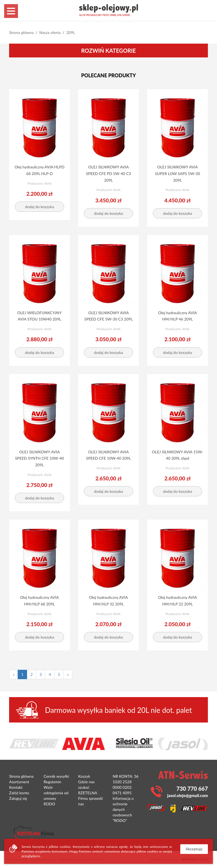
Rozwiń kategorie (108, 51)
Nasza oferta (50, 32)
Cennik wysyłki (56, 776)
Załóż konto (19, 793)
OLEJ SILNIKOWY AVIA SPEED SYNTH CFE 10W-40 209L (40, 458)
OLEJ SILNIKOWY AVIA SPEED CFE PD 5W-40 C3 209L (109, 174)
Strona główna (21, 32)
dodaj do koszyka (39, 207)
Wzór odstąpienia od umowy (56, 793)
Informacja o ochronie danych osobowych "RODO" (123, 809)
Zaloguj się (18, 798)
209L (71, 32)
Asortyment (19, 782)
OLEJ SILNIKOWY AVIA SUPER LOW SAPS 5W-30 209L (177, 174)
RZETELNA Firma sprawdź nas (90, 798)
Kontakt (16, 787)
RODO (49, 804)
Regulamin (52, 782)
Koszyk (84, 776)
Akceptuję (194, 849)
